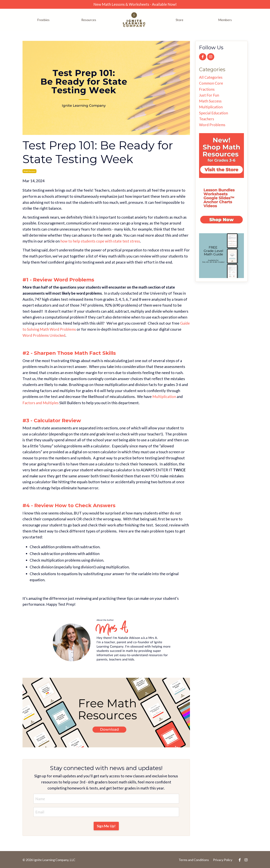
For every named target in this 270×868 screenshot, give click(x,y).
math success (29, 171)
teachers (207, 119)
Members (225, 20)
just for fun (209, 95)
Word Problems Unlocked (44, 335)
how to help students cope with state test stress (101, 241)
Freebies (43, 20)
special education (214, 113)
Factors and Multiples (41, 402)
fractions (207, 89)
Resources (89, 20)
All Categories (211, 77)
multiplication (211, 107)
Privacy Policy (223, 859)
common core (211, 83)
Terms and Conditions (194, 859)
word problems (212, 125)
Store (179, 20)
